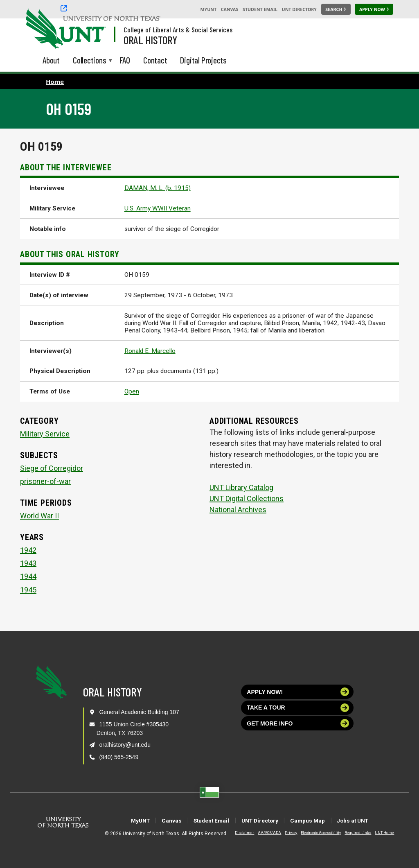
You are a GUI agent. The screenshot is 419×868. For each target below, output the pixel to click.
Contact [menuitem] (155, 60)
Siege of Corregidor (52, 468)
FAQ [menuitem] (125, 60)
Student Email (260, 9)
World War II (39, 516)
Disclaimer (238, 833)
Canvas (230, 9)
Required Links (351, 833)
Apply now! (298, 692)
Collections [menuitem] (90, 61)
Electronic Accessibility (314, 833)
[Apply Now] (374, 9)
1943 (28, 563)
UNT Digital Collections (247, 498)
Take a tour (298, 708)
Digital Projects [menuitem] (203, 60)
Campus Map (322, 820)
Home (55, 81)
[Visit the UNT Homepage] (93, 29)
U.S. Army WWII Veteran (158, 208)
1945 (28, 590)
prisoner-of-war (45, 481)
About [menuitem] (51, 60)
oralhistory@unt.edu (125, 745)
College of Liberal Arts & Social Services (178, 29)
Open (132, 391)
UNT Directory (299, 9)
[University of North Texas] (41, 28)
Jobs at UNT (379, 820)
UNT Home (378, 833)
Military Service (45, 434)
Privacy (284, 833)
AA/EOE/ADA (263, 833)
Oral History (150, 40)
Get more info (298, 723)
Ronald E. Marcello (150, 351)
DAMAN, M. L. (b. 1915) (158, 188)
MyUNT (208, 9)
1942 (28, 550)
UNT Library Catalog (241, 487)
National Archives (238, 510)
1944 (28, 576)
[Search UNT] (336, 9)
